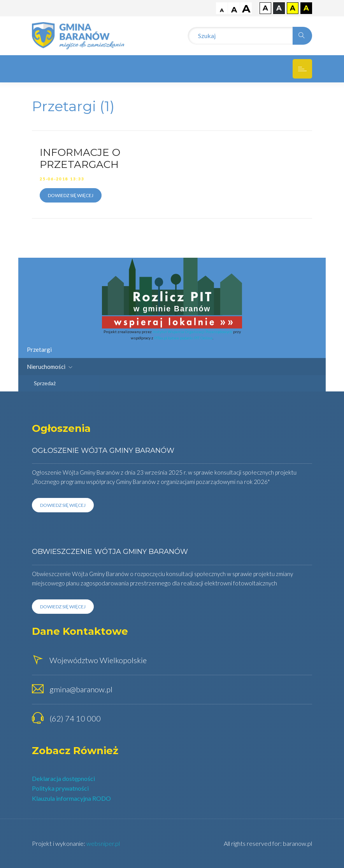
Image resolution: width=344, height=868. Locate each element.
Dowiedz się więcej (71, 195)
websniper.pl (103, 843)
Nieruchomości (50, 367)
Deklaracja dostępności (63, 778)
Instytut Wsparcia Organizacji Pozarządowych (192, 332)
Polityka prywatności (60, 788)
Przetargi (39, 349)
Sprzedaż (45, 383)
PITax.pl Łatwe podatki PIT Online (183, 338)
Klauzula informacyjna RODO (71, 798)
